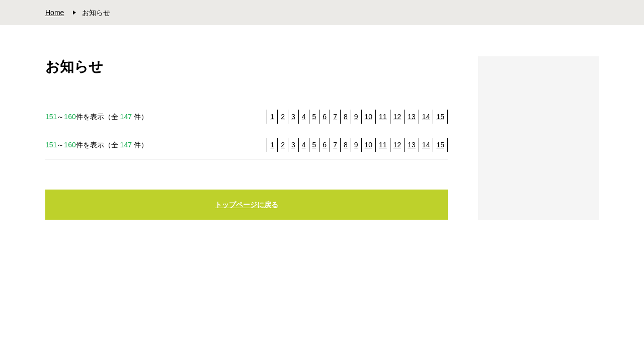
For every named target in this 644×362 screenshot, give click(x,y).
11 (383, 117)
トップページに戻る (247, 205)
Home (55, 13)
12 (397, 117)
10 (369, 117)
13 (412, 117)
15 (440, 117)
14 (426, 117)
